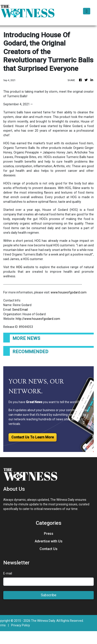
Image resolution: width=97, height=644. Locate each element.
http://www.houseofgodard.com (38, 319)
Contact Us (48, 549)
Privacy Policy (21, 625)
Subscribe (49, 595)
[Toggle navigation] (87, 11)
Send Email (20, 310)
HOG (19, 267)
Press (49, 534)
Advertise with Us (49, 541)
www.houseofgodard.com (69, 292)
